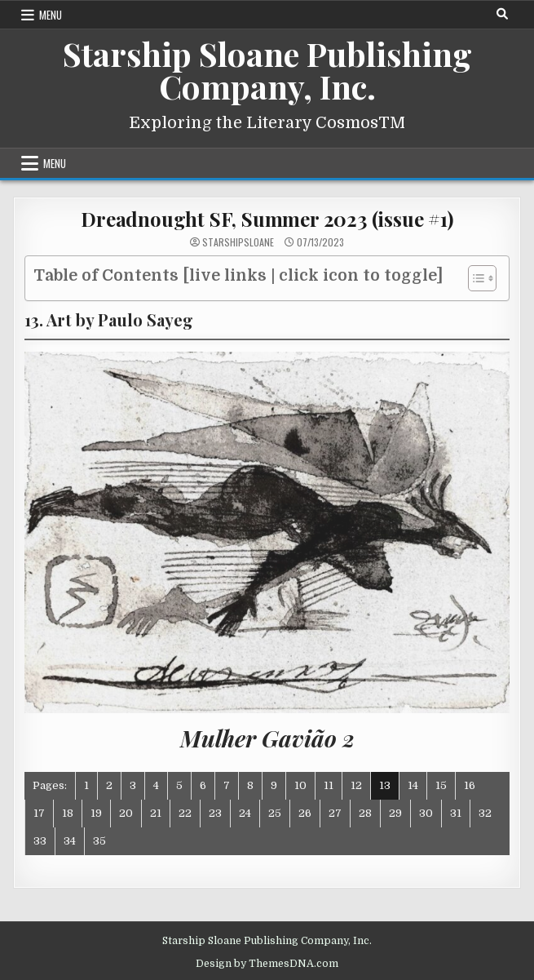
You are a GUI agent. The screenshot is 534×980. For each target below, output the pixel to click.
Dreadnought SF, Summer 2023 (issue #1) (267, 219)
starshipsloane (238, 242)
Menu (51, 15)
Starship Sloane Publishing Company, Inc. (267, 70)
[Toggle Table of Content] (474, 278)
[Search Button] (502, 14)
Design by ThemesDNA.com (267, 964)
